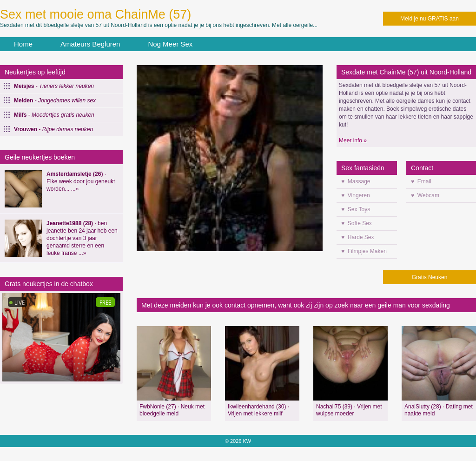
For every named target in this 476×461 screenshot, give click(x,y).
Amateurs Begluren (90, 44)
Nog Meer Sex (170, 44)
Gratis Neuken (430, 277)
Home (23, 44)
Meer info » (353, 140)
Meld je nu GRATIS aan (430, 19)
